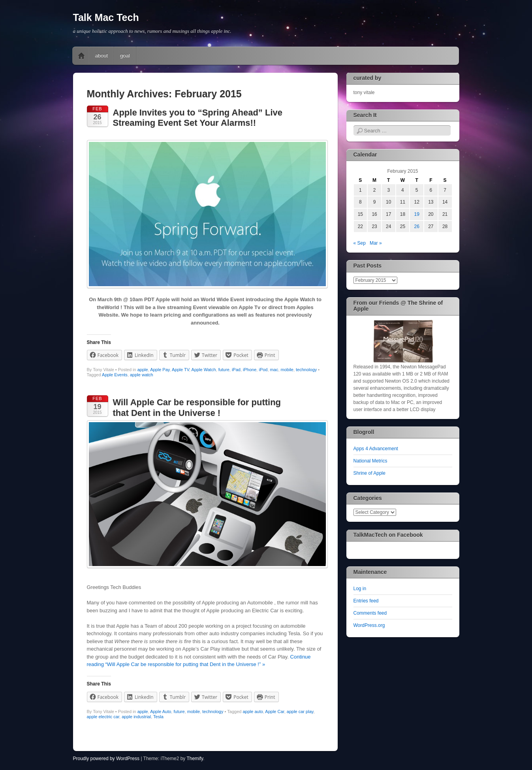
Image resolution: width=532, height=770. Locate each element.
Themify (195, 759)
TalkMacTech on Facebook (388, 535)
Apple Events (115, 375)
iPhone (250, 370)
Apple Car (274, 711)
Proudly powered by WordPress (106, 759)
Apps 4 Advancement (376, 449)
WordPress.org (369, 625)
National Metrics (370, 461)
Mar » (376, 243)
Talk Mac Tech (106, 17)
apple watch (142, 375)
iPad (236, 370)
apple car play (300, 711)
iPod (263, 370)
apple (143, 370)
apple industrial (136, 717)
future (224, 370)
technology (306, 370)
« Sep (360, 243)
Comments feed (370, 613)
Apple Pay (160, 370)
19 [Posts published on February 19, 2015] (416, 214)
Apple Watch (204, 370)
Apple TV (180, 370)
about (102, 56)
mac (274, 370)
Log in (360, 589)
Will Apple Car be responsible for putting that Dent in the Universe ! (197, 407)
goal (125, 56)
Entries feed (366, 601)
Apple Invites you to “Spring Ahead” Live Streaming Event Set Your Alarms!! (198, 118)
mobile (287, 370)
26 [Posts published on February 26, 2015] (416, 226)
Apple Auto (161, 711)
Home (81, 56)
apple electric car (103, 717)
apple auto (253, 711)
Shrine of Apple (369, 473)
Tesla (158, 717)
